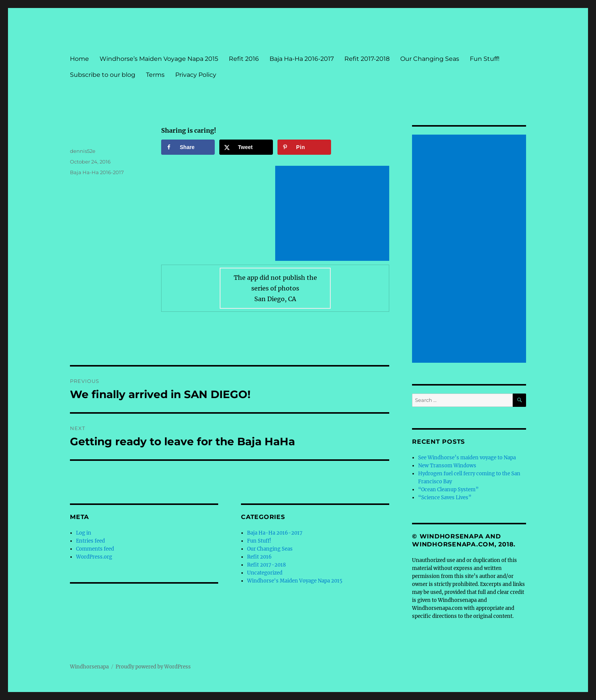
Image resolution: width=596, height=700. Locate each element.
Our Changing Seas (430, 59)
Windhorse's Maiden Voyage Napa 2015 (295, 581)
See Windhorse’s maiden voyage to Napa (467, 458)
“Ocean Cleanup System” (448, 490)
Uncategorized (265, 573)
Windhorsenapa (89, 667)
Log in (84, 533)
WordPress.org (94, 557)
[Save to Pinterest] (304, 147)
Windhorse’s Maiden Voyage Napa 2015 (159, 59)
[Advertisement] (334, 214)
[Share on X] (246, 147)
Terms (155, 75)
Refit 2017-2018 (367, 59)
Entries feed (90, 541)
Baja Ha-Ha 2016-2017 (302, 59)
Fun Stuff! (485, 59)
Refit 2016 (244, 59)
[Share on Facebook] (188, 147)
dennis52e (83, 151)
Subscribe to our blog (103, 75)
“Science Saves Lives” (445, 498)
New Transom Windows (447, 466)
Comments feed (95, 549)
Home (79, 59)
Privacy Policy (196, 75)
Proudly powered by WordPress (153, 667)
